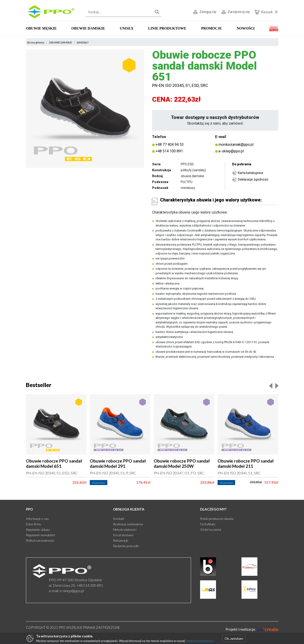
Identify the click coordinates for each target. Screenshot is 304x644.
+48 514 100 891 (169, 151)
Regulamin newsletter (41, 535)
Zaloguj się (204, 12)
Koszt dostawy (123, 535)
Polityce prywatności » (200, 641)
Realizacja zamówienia (128, 524)
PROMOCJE (211, 28)
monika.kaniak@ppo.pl (236, 145)
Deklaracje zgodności (253, 179)
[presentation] (271, 386)
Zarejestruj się (235, 12)
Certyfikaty (208, 524)
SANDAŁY (83, 42)
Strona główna (36, 42)
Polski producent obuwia (217, 519)
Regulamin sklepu (38, 530)
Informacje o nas (37, 519)
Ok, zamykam (234, 638)
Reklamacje (121, 540)
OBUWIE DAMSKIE (88, 28)
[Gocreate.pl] (252, 629)
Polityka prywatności (40, 540)
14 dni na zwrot (211, 530)
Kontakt (119, 519)
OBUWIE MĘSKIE (41, 28)
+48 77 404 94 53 (170, 145)
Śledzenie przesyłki (126, 546)
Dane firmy (34, 524)
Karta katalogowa (250, 173)
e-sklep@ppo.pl (231, 151)
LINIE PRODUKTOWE (167, 28)
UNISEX (126, 28)
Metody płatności (125, 530)
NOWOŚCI (246, 28)
